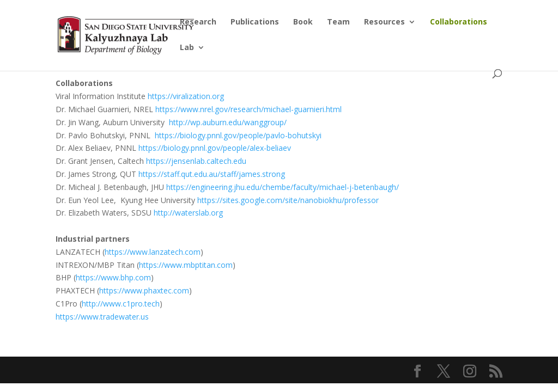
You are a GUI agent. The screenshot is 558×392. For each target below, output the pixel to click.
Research (198, 22)
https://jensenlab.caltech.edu (196, 161)
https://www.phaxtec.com (144, 290)
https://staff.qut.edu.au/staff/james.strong (212, 174)
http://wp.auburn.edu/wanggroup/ (228, 122)
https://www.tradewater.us (102, 317)
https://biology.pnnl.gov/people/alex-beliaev (215, 148)
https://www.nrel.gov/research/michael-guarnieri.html (248, 109)
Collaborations (459, 22)
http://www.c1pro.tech (121, 304)
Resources (384, 22)
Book (303, 22)
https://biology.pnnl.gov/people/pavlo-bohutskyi (238, 135)
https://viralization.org (185, 96)
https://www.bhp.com (113, 277)
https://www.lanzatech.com (153, 252)
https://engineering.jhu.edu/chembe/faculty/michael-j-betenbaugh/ (283, 187)
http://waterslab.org (188, 213)
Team (338, 22)
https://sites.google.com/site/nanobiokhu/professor (288, 200)
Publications (255, 22)
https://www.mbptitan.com (186, 265)
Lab (187, 48)
